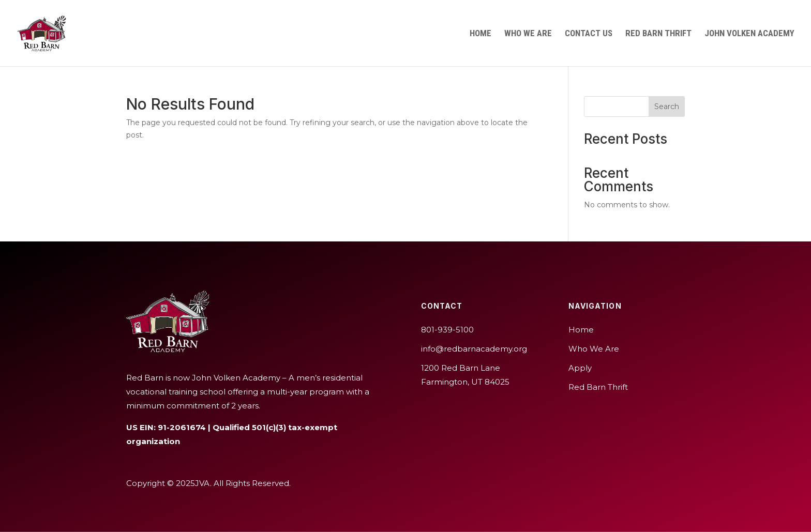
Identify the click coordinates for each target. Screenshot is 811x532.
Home (480, 34)
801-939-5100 (447, 330)
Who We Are (528, 34)
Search (667, 107)
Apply (580, 368)
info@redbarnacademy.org (474, 349)
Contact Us (589, 34)
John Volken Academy (749, 34)
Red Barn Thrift (658, 34)
